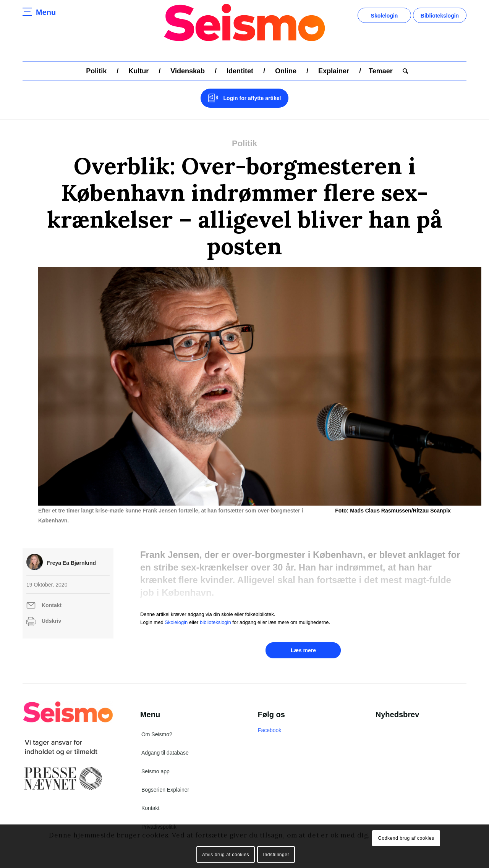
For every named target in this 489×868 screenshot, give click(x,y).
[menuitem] (96, 71)
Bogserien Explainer (165, 780)
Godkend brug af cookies (406, 838)
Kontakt (52, 595)
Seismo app (155, 761)
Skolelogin (385, 16)
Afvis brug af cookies (226, 855)
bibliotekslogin (215, 612)
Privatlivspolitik (159, 817)
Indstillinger (276, 855)
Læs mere (303, 640)
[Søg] (403, 71)
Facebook (270, 720)
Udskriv (51, 611)
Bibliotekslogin (440, 16)
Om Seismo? (157, 724)
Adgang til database (165, 743)
